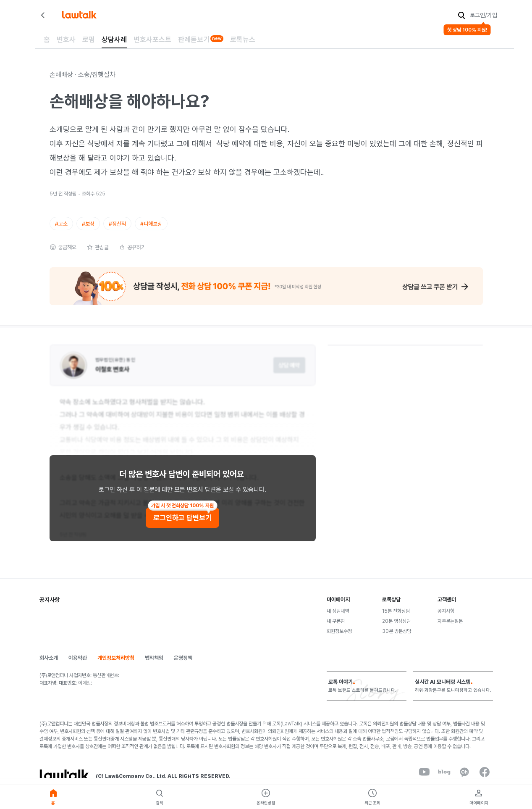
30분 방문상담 (397, 631)
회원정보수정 (339, 631)
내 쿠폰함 (336, 621)
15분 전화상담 (396, 611)
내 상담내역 (338, 611)
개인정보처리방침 (116, 658)
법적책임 (154, 658)
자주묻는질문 (450, 621)
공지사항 (446, 611)
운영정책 (183, 658)
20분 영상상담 (396, 621)
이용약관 (78, 658)
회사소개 (49, 658)
